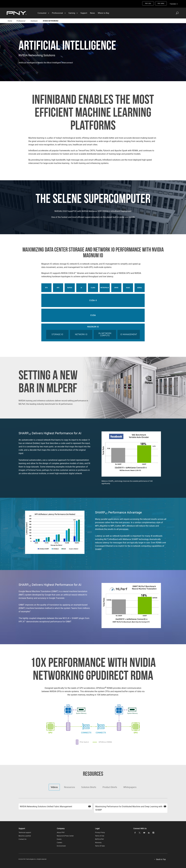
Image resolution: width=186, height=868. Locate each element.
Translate (173, 4)
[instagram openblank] (153, 833)
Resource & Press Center (65, 836)
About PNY (61, 832)
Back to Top (161, 859)
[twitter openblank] (140, 833)
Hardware (34, 21)
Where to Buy (103, 13)
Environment (61, 846)
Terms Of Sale (100, 846)
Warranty (98, 842)
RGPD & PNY (99, 839)
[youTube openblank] (144, 833)
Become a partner (25, 836)
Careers (59, 842)
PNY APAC (161, 3)
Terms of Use (100, 836)
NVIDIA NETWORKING (50, 21)
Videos (54, 787)
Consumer (42, 13)
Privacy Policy (100, 832)
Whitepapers (130, 787)
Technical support (25, 832)
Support (84, 13)
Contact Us (22, 839)
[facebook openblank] (135, 833)
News (92, 13)
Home (10, 21)
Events (59, 839)
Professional (57, 13)
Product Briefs (110, 787)
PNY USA (148, 3)
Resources (69, 787)
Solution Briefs (89, 787)
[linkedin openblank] (149, 833)
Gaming (72, 13)
